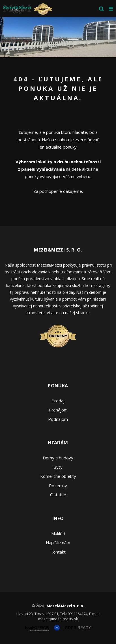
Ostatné (58, 495)
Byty (58, 467)
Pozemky (58, 485)
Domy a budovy (58, 458)
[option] (58, 37)
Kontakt (58, 552)
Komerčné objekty (58, 476)
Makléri (58, 533)
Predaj (58, 401)
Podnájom (58, 419)
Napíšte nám (58, 542)
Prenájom (58, 410)
